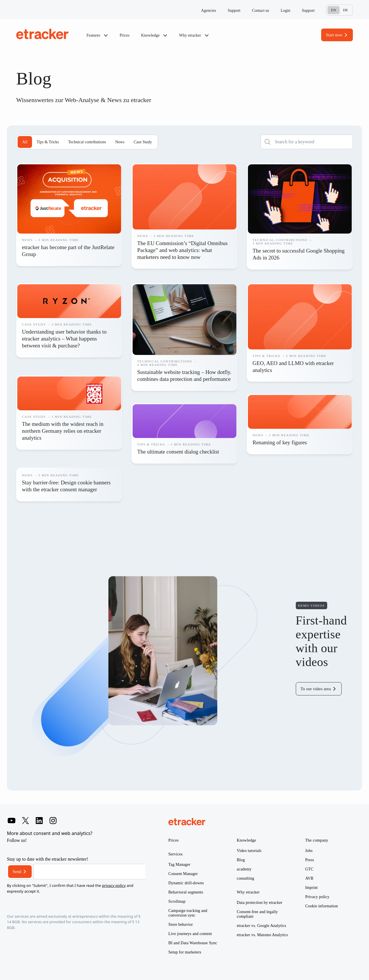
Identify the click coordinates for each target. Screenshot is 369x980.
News (120, 142)
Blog (241, 860)
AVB (309, 878)
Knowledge (154, 35)
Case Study (143, 142)
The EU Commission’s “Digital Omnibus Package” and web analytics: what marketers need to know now (182, 250)
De (346, 10)
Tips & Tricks (48, 142)
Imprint (311, 888)
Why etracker (194, 35)
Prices (125, 35)
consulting (245, 878)
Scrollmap (177, 901)
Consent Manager (183, 874)
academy (244, 869)
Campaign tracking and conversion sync (188, 913)
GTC (309, 869)
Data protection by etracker (259, 903)
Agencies (209, 11)
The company (317, 840)
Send (17, 872)
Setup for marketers (185, 952)
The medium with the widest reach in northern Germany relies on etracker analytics (63, 431)
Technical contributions (87, 142)
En (333, 10)
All (25, 142)
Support (234, 11)
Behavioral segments (186, 892)
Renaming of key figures (280, 442)
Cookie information (322, 906)
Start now (334, 35)
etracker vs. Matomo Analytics (262, 935)
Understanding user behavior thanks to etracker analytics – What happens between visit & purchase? (64, 339)
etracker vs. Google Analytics (261, 926)
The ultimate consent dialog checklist (178, 452)
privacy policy (114, 885)
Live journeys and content (190, 934)
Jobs (309, 851)
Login (286, 11)
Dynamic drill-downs (186, 883)
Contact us (261, 11)
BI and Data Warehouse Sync (193, 943)
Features (97, 35)
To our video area (316, 689)
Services (176, 854)
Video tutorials (249, 851)
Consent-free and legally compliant (257, 914)
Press (310, 860)
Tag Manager (179, 865)
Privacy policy (317, 897)
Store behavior (181, 924)
